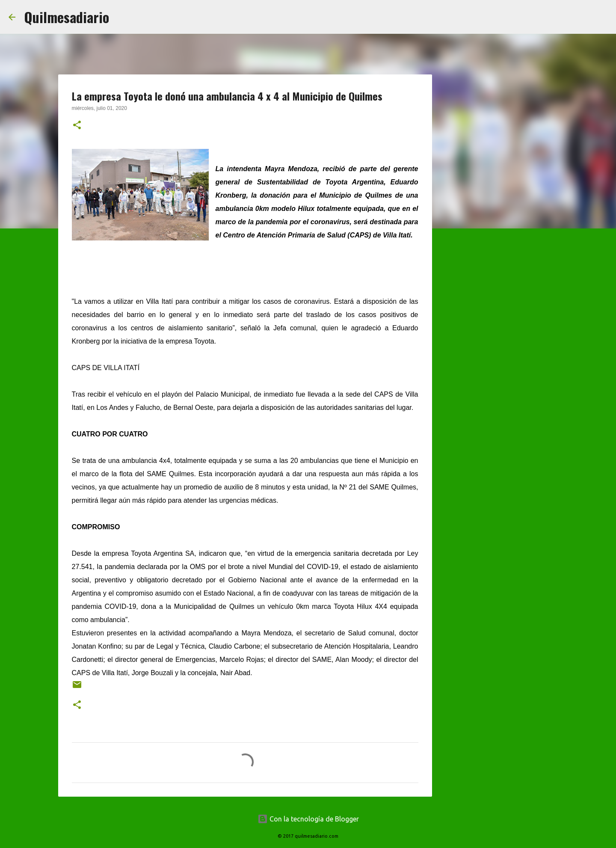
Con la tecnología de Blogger (308, 819)
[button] (77, 126)
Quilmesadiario (67, 17)
